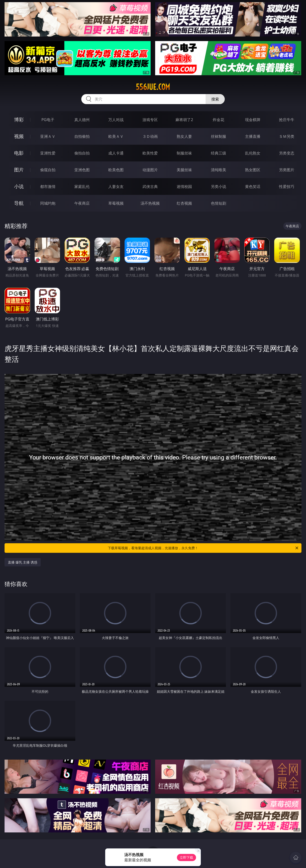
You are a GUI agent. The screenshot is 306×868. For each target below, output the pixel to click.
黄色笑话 (253, 186)
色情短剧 (219, 203)
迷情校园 (184, 186)
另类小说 (219, 186)
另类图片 (287, 170)
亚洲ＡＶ (48, 136)
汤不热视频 (150, 203)
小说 (19, 186)
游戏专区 (150, 120)
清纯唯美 (219, 170)
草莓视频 (116, 203)
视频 (19, 136)
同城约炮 (48, 203)
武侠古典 (150, 186)
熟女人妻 (184, 136)
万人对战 (116, 120)
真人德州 (82, 120)
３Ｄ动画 (150, 136)
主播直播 (253, 136)
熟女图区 (253, 170)
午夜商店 (82, 203)
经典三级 (219, 153)
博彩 (19, 120)
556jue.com (153, 87)
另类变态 (287, 153)
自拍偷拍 (82, 136)
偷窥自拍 (48, 170)
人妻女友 (116, 186)
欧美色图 (116, 170)
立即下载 (186, 857)
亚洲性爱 (48, 153)
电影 (19, 153)
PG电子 (48, 120)
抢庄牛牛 (287, 120)
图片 (19, 170)
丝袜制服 (219, 136)
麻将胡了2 (184, 120)
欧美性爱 (150, 153)
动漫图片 (150, 170)
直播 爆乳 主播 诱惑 (23, 562)
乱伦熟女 (253, 153)
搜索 (215, 99)
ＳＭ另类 (287, 136)
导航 (19, 203)
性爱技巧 (287, 186)
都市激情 (48, 186)
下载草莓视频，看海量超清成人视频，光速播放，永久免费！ (203, 548)
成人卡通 (116, 153)
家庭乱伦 (82, 186)
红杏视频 (184, 203)
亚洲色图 (82, 170)
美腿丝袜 (184, 170)
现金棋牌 (253, 120)
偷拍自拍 (82, 153)
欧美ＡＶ (116, 136)
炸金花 (219, 120)
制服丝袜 (184, 153)
